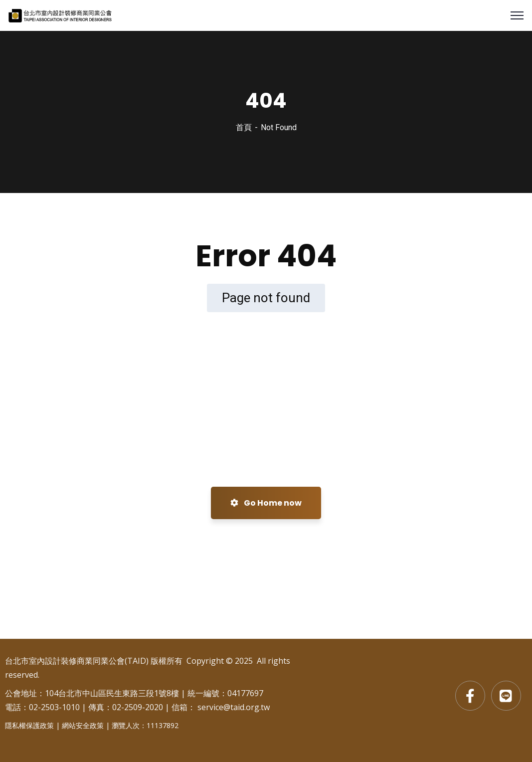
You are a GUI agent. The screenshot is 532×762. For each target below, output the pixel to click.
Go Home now (266, 503)
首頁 (244, 127)
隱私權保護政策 (29, 725)
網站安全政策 (83, 725)
